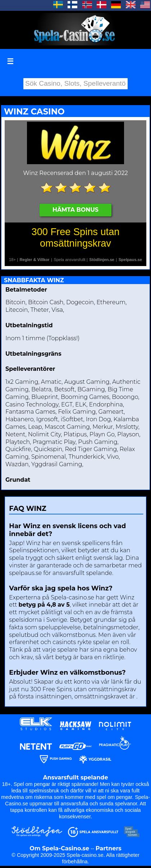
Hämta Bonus (75, 210)
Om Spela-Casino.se (59, 848)
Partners (109, 848)
